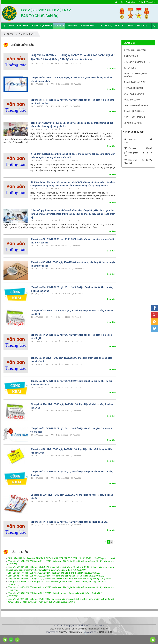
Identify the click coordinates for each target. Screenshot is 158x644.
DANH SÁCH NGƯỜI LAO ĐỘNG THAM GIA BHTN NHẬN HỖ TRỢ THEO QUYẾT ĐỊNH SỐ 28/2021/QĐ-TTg (61, 558)
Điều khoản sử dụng (60, 629)
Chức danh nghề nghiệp (136, 106)
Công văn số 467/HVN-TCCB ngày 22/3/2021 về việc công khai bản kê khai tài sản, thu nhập (56, 576)
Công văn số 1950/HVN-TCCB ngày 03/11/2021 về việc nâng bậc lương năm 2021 (70, 522)
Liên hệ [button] (109, 26)
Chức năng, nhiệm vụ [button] (42, 26)
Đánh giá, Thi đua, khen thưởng (135, 75)
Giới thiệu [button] (23, 27)
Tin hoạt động (131, 56)
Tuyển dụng (130, 68)
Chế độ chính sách (133, 88)
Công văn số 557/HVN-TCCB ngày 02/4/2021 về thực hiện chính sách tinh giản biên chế (54, 573)
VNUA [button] (12, 26)
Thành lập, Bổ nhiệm (134, 111)
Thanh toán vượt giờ (135, 82)
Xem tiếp (111, 69)
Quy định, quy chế (133, 123)
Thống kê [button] (119, 26)
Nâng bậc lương (132, 100)
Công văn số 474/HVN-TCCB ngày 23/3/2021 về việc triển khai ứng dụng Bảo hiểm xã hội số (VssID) (59, 579)
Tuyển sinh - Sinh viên (135, 50)
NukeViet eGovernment (71, 632)
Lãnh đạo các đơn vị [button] (137, 26)
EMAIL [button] (99, 26)
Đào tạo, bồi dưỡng (134, 94)
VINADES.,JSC (104, 632)
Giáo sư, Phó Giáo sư (134, 62)
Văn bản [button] (72, 27)
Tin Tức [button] (59, 27)
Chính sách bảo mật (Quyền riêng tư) (90, 629)
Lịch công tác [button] (87, 26)
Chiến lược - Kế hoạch (135, 117)
